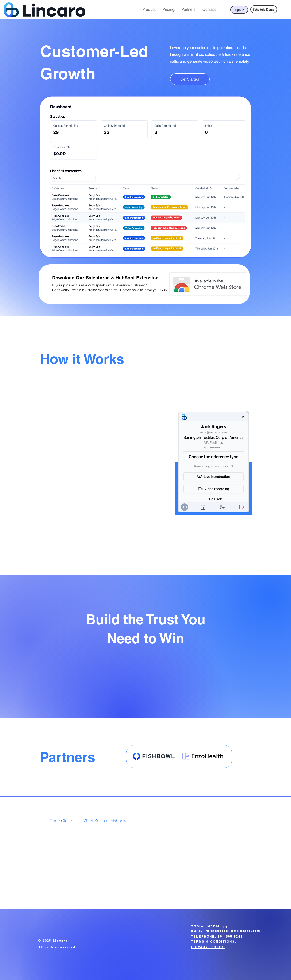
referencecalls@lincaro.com (233, 931)
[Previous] (53, 177)
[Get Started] (190, 79)
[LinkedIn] (225, 926)
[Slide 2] (149, 244)
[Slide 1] (143, 244)
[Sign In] (239, 10)
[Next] (238, 177)
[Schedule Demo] (264, 9)
